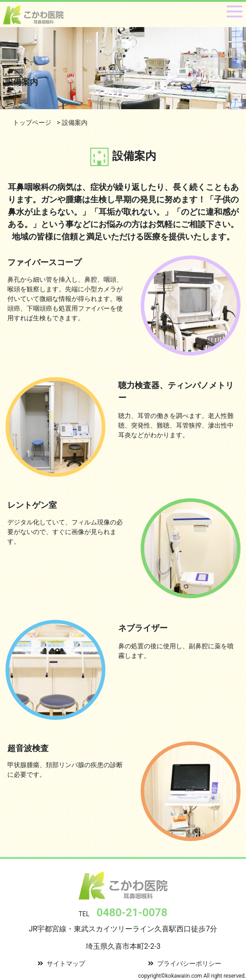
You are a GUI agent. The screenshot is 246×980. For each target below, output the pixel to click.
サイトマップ (61, 963)
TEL (123, 914)
